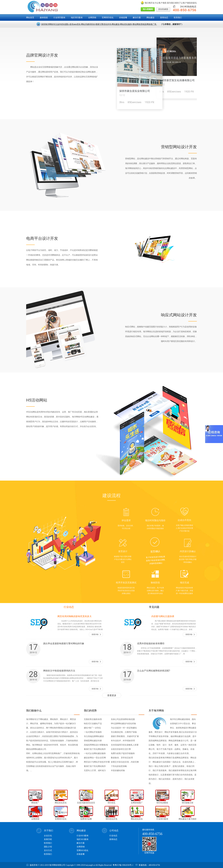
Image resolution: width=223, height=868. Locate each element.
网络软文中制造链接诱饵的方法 (59, 671)
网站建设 (150, 17)
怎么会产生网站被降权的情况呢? (154, 671)
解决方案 (137, 17)
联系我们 (178, 17)
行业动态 (69, 607)
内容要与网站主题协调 (163, 616)
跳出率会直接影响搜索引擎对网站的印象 (64, 643)
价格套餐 (123, 17)
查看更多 (112, 695)
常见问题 (154, 607)
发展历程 (48, 839)
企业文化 (48, 836)
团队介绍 (48, 847)
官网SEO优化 (108, 17)
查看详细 (95, 634)
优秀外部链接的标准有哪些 (151, 643)
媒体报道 (44, 17)
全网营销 (92, 17)
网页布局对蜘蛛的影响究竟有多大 (75, 616)
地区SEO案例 (77, 17)
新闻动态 (164, 17)
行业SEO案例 (59, 17)
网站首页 (30, 17)
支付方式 (48, 850)
